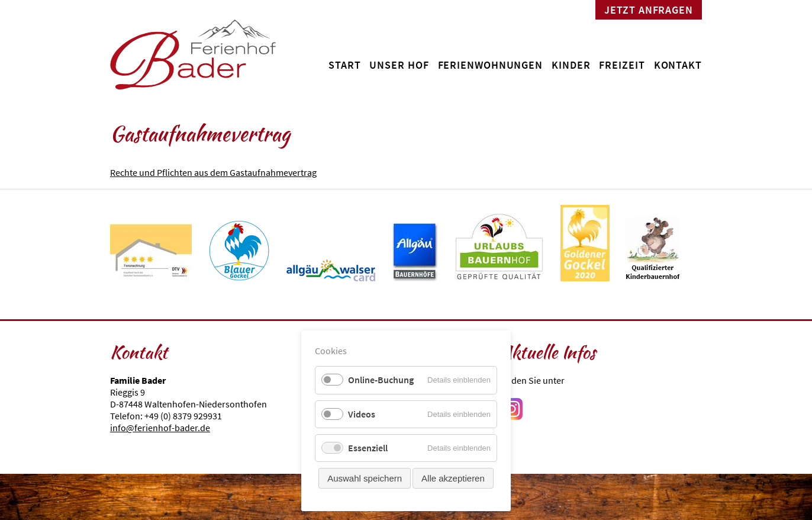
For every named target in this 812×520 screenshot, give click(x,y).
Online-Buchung (381, 380)
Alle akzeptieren (453, 478)
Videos (362, 414)
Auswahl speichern (365, 478)
